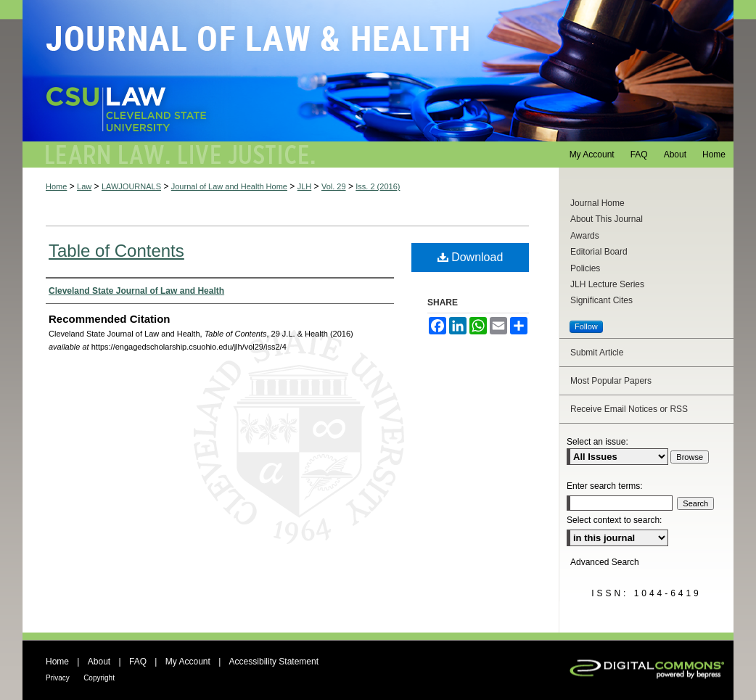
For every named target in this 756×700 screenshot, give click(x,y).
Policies (585, 268)
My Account (188, 662)
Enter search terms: (605, 486)
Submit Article (597, 353)
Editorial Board (599, 252)
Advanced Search (605, 562)
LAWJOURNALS (131, 186)
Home (56, 186)
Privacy (58, 678)
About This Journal (607, 219)
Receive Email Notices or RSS (629, 409)
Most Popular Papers (611, 381)
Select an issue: (597, 442)
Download (471, 257)
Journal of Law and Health (378, 71)
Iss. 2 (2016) (378, 186)
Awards (585, 236)
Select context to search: (614, 520)
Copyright (99, 678)
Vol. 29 (334, 186)
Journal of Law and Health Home (229, 186)
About (99, 662)
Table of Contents (116, 251)
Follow (586, 326)
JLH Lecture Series (607, 284)
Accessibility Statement (274, 662)
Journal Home (597, 203)
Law (84, 186)
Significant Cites (601, 300)
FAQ (138, 662)
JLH (305, 186)
